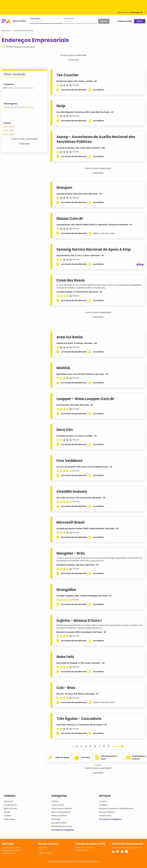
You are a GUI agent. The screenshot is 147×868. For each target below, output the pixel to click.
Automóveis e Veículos (62, 808)
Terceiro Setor (105, 816)
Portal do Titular (82, 850)
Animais (55, 801)
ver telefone (99, 90)
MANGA (63, 368)
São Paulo (8, 801)
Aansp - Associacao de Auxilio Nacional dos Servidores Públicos (96, 139)
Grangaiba (66, 590)
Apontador (6, 31)
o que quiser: (35, 19)
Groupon (64, 188)
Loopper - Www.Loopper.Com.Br (85, 399)
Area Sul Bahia (69, 337)
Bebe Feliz (65, 657)
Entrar (140, 21)
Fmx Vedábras (69, 461)
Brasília (7, 812)
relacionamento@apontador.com (127, 848)
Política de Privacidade (85, 848)
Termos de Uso (8, 853)
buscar (104, 21)
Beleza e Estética (59, 816)
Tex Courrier (67, 75)
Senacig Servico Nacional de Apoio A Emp (94, 249)
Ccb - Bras (66, 688)
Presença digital (45, 853)
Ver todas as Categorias (63, 830)
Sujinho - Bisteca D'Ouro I (79, 621)
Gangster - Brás (71, 553)
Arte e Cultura (58, 805)
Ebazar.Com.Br (70, 218)
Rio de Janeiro (10, 805)
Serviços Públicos (107, 812)
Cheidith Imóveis (72, 492)
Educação (56, 819)
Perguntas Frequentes (11, 850)
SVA (40, 850)
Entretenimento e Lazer (62, 826)
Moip (61, 106)
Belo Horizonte (10, 808)
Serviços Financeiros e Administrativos (116, 808)
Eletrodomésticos (59, 823)
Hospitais (103, 805)
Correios (103, 801)
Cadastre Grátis (125, 21)
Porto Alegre (9, 819)
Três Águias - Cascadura (79, 719)
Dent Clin (65, 430)
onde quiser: (69, 19)
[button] (97, 765)
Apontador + (44, 848)
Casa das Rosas (71, 280)
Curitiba (8, 816)
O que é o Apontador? (11, 848)
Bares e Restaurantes (61, 812)
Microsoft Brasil (70, 522)
